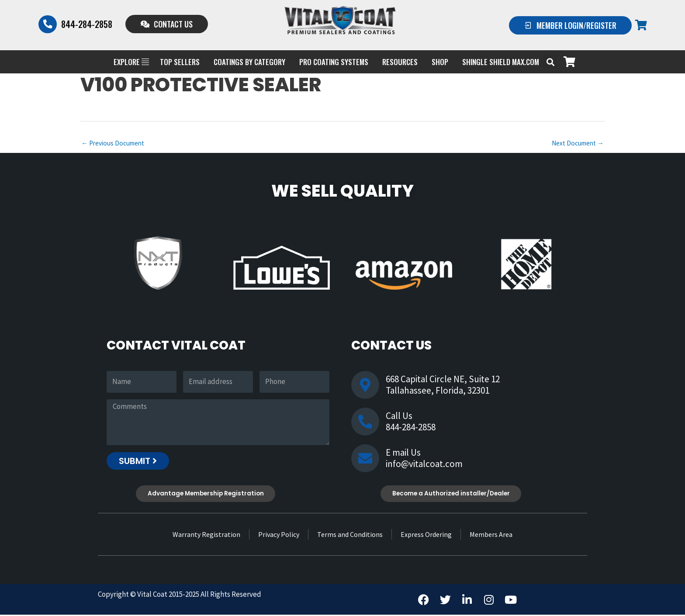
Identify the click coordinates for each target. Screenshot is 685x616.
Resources (400, 62)
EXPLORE (131, 62)
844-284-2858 (88, 24)
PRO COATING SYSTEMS (334, 62)
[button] (550, 62)
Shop (440, 62)
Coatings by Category (249, 62)
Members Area (491, 536)
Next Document (576, 144)
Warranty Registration (206, 536)
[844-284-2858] (48, 24)
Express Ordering (426, 536)
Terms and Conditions (350, 536)
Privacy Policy (279, 536)
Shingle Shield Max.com (501, 62)
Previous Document (115, 144)
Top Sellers (180, 62)
